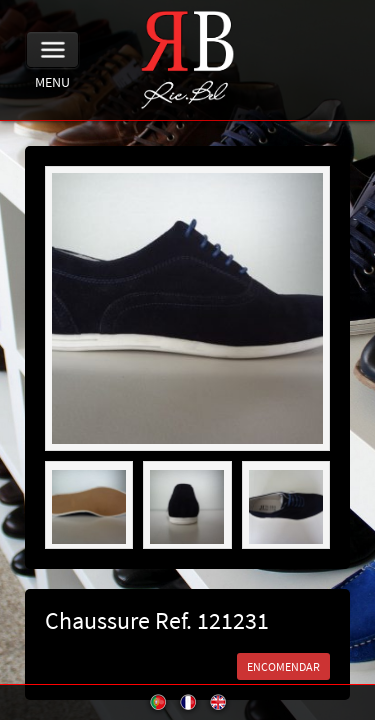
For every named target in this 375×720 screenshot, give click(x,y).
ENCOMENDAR (283, 666)
